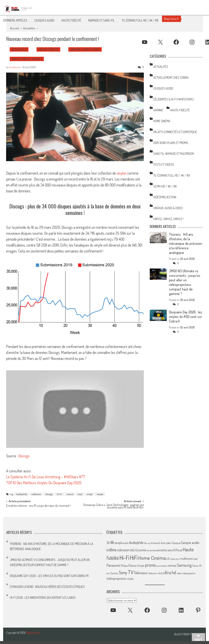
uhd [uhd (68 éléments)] (160, 573)
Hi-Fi (59, 494)
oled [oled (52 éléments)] (196, 559)
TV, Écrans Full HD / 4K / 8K (140, 20)
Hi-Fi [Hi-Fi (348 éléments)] (124, 557)
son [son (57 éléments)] (108, 573)
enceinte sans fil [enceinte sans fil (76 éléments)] (166, 550)
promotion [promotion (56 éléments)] (162, 566)
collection (36, 494)
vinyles (122, 173)
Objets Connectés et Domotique (175, 132)
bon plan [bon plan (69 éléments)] (166, 543)
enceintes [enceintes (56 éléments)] (152, 550)
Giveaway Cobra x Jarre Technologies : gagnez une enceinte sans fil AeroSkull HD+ (114, 506)
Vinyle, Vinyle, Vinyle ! (27, 59)
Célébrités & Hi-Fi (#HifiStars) (173, 99)
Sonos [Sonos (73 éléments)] (114, 573)
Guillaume (15, 67)
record (70, 494)
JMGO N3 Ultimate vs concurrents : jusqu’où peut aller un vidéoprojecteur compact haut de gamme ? (185, 282)
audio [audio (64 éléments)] (125, 543)
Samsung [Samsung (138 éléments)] (184, 565)
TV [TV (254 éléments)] (131, 572)
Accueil (14, 28)
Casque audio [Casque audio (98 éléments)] (190, 543)
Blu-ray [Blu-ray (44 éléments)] (147, 543)
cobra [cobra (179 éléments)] (111, 549)
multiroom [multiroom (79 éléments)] (187, 559)
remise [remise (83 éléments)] (172, 565)
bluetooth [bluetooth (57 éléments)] (156, 543)
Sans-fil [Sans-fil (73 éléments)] (197, 566)
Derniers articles (15, 20)
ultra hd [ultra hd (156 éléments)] (169, 572)
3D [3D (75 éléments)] (108, 543)
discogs (49, 494)
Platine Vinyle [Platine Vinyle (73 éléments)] (136, 566)
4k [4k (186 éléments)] (112, 542)
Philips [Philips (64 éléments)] (124, 566)
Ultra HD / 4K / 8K (165, 186)
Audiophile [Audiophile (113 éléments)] (136, 542)
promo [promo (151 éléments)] (150, 565)
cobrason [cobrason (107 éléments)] (123, 550)
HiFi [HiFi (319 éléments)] (134, 558)
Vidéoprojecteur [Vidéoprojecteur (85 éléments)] (116, 578)
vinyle (89, 494)
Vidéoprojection (165, 197)
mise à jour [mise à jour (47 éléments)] (175, 559)
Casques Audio (44, 20)
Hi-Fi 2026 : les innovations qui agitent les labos (43, 598)
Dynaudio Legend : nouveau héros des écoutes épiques (47, 587)
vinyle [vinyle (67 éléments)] (130, 579)
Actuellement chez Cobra (171, 78)
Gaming (158, 110)
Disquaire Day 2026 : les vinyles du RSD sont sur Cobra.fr (185, 317)
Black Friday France (187, 634)
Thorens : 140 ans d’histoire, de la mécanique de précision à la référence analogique (185, 243)
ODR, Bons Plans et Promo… (172, 143)
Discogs (24, 456)
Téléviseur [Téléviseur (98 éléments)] (141, 573)
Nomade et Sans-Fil (101, 20)
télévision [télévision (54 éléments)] (153, 573)
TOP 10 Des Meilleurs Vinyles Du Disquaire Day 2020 (44, 483)
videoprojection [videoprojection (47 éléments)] (189, 573)
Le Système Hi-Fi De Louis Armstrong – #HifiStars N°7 (46, 477)
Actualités (29, 28)
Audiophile (22, 494)
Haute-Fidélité (71, 20)
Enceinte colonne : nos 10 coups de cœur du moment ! (38, 506)
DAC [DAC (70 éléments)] (133, 550)
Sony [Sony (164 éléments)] (123, 572)
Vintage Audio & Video (85, 49)
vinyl (80, 494)
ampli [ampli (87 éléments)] (118, 543)
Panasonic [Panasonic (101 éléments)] (113, 565)
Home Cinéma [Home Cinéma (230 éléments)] (152, 558)
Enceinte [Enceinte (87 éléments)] (141, 550)
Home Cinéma (162, 121)
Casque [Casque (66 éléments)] (176, 543)
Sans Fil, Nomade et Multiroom (174, 154)
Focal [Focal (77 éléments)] (179, 550)
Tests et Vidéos (164, 165)
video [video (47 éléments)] (179, 573)
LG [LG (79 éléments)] (168, 559)
